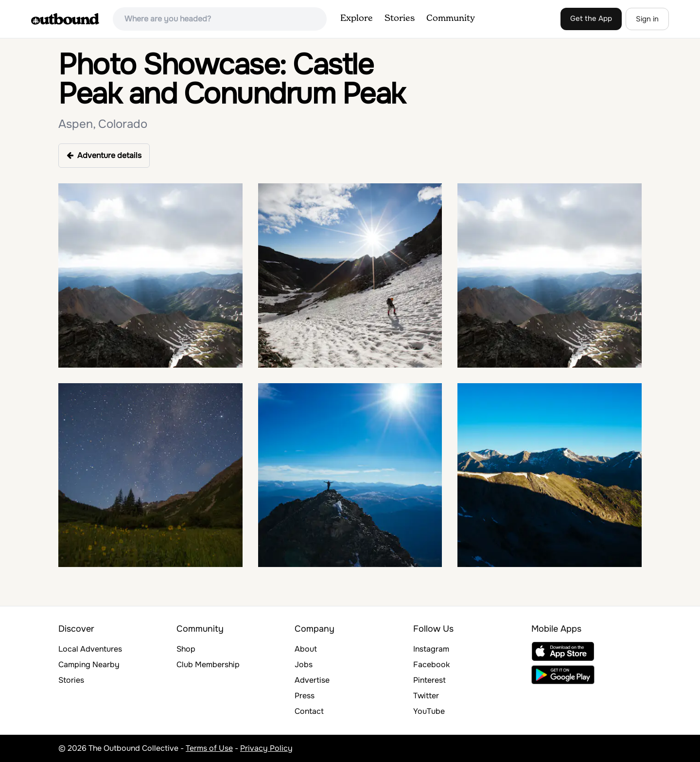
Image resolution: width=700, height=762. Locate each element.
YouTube (429, 711)
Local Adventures (90, 649)
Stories (400, 18)
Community (451, 18)
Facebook (431, 665)
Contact (309, 711)
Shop (186, 649)
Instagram (431, 649)
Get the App (591, 18)
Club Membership (208, 665)
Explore (357, 18)
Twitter (426, 696)
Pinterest (429, 680)
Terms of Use (209, 748)
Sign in (647, 19)
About (306, 649)
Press (305, 696)
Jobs (304, 665)
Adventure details (104, 155)
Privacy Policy (266, 748)
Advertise (312, 680)
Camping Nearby (89, 665)
